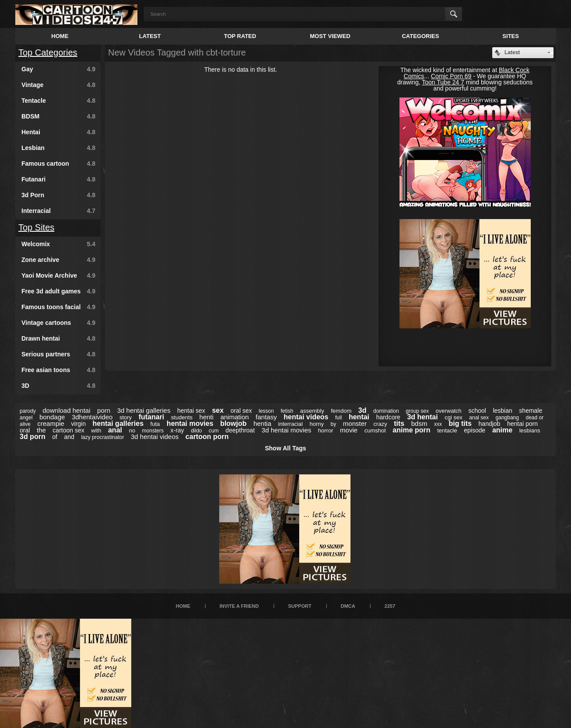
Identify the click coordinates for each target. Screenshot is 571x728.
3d (363, 410)
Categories (420, 36)
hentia (262, 423)
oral (25, 430)
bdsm (419, 423)
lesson (266, 411)
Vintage (58, 85)
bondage (52, 417)
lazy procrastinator (102, 437)
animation (235, 417)
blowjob (233, 423)
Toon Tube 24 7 (443, 82)
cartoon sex (68, 430)
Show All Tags (285, 448)
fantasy (266, 417)
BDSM (58, 116)
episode (475, 430)
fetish (287, 411)
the (41, 430)
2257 (390, 606)
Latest (150, 36)
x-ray (177, 430)
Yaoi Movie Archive (58, 275)
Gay (58, 69)
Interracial (58, 211)
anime (502, 430)
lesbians (530, 430)
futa (155, 424)
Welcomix (58, 244)
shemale (531, 411)
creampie (51, 423)
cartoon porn (207, 437)
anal (115, 430)
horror (326, 430)
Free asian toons (58, 370)
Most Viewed (330, 36)
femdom (341, 411)
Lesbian (58, 148)
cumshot (375, 430)
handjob (490, 424)
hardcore (388, 417)
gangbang (507, 418)
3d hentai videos (155, 437)
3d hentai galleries (144, 410)
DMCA (348, 606)
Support (300, 606)
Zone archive (58, 260)
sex (218, 410)
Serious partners (58, 354)
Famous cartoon (58, 164)
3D (58, 386)
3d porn (33, 437)
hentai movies (190, 423)
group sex (417, 411)
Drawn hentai (58, 338)
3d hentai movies (286, 430)
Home (60, 36)
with (96, 430)
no (132, 430)
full (338, 418)
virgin (79, 424)
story (126, 417)
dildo (196, 431)
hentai (359, 417)
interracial (291, 424)
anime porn (411, 430)
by (334, 424)
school (477, 411)
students (182, 417)
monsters (153, 431)
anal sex (479, 418)
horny (317, 424)
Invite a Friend (239, 606)
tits (399, 423)
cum (214, 431)
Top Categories (48, 52)
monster (355, 423)
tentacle (447, 430)
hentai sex (191, 411)
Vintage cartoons (58, 323)
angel (26, 418)
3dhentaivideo (92, 417)
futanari (152, 417)
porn (104, 410)
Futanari (58, 179)
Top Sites (36, 227)
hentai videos (306, 417)
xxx (438, 424)
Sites (511, 36)
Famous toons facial (58, 307)
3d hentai (422, 417)
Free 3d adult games (58, 291)
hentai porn (522, 424)
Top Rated (240, 36)
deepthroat (240, 430)
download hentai (66, 410)
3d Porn (58, 195)
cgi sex (453, 417)
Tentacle (58, 101)
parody (28, 411)
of (55, 437)
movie (349, 430)
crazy (380, 424)
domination (386, 411)
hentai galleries (118, 423)
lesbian (502, 411)
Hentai (58, 132)
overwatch (449, 411)
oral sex (241, 411)
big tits (460, 423)
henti (207, 417)
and (69, 437)
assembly (312, 411)
